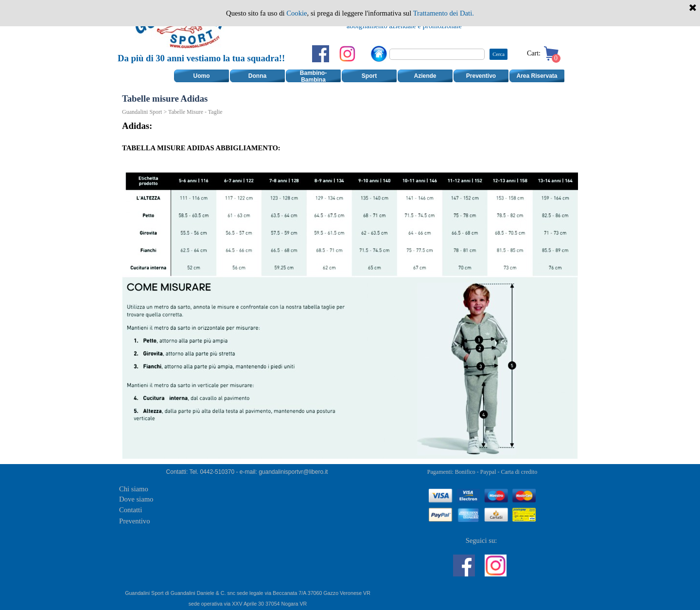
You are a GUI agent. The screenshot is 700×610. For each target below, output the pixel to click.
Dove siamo (136, 499)
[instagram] (347, 54)
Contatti (131, 510)
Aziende (425, 76)
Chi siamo (134, 489)
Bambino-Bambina (313, 76)
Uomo (202, 76)
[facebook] (321, 54)
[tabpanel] (404, 20)
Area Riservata (537, 76)
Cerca (499, 54)
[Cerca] (437, 54)
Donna (257, 76)
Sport (369, 76)
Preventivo (481, 76)
